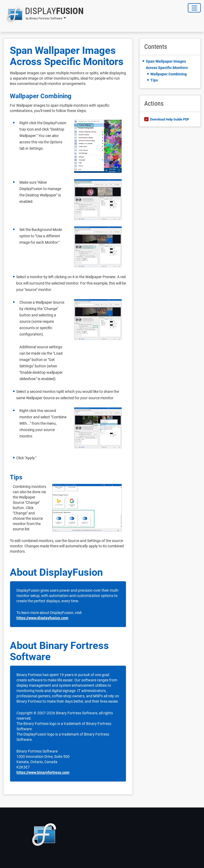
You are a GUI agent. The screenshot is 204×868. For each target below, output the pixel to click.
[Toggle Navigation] (194, 8)
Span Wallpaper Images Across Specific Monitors (67, 56)
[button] (43, 14)
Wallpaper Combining (41, 96)
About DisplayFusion (56, 572)
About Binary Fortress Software (59, 651)
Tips (16, 477)
